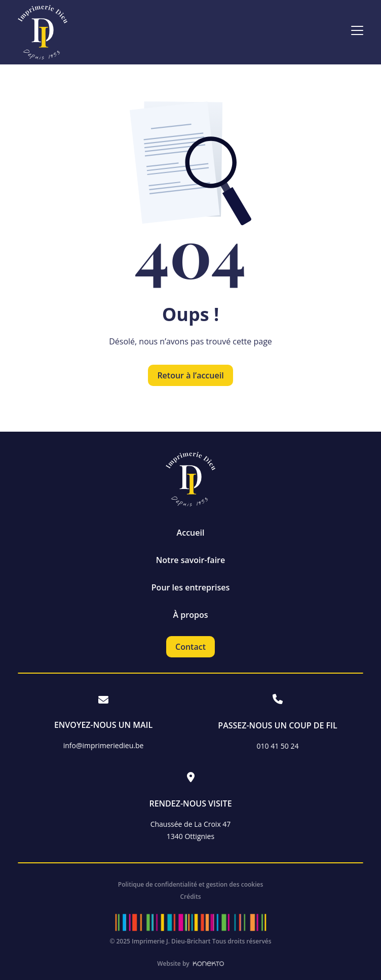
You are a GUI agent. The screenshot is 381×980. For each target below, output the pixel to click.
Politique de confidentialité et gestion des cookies (191, 884)
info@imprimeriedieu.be (104, 745)
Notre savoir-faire (190, 560)
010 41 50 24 (278, 746)
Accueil (191, 533)
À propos (191, 615)
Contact (190, 647)
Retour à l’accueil (190, 375)
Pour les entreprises (190, 587)
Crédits (190, 897)
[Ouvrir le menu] (357, 31)
